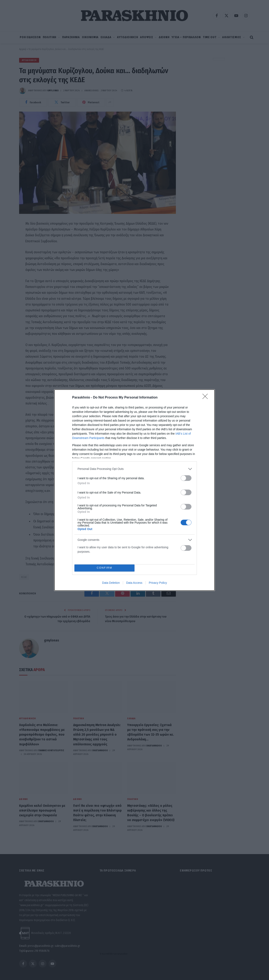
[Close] (206, 398)
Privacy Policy (158, 583)
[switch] (186, 478)
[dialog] (134, 490)
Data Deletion (111, 583)
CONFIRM (104, 568)
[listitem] (134, 469)
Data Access (134, 583)
